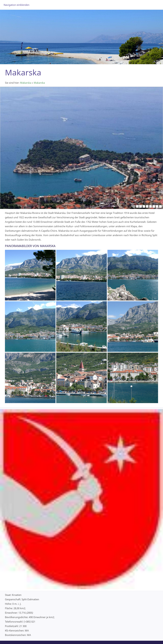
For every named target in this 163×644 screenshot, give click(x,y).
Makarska (26, 83)
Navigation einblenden (16, 5)
